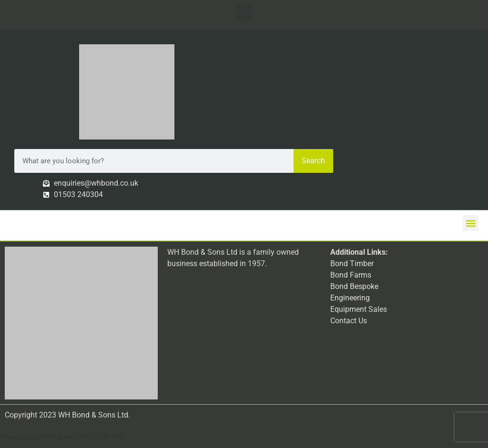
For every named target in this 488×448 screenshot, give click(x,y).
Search (313, 161)
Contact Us (349, 321)
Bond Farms (351, 275)
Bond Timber (352, 264)
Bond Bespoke (354, 286)
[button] (244, 13)
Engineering (350, 298)
